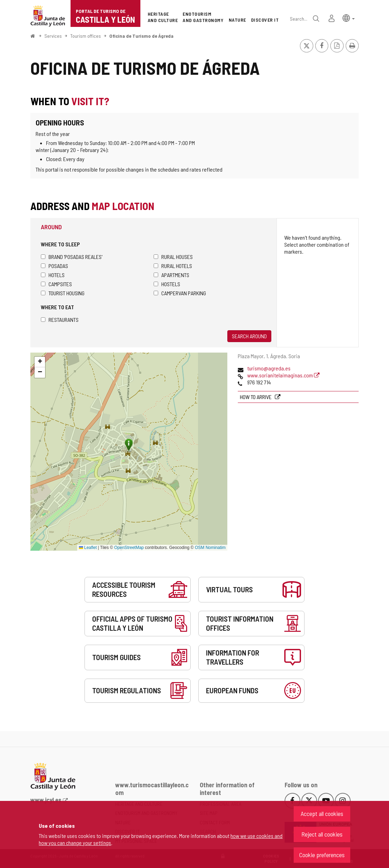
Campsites (56, 284)
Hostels (167, 284)
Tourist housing (63, 293)
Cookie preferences (322, 855)
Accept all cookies (322, 813)
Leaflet (88, 548)
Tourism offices (86, 36)
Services (53, 36)
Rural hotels (173, 266)
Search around (249, 336)
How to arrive (256, 397)
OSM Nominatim (210, 548)
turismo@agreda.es (269, 368)
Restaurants (60, 320)
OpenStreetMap (129, 548)
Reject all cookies (322, 834)
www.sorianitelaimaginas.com (283, 375)
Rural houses (173, 257)
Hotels (53, 275)
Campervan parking (180, 293)
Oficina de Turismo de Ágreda (141, 36)
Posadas (54, 266)
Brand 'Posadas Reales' (72, 257)
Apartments (171, 275)
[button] (349, 18)
